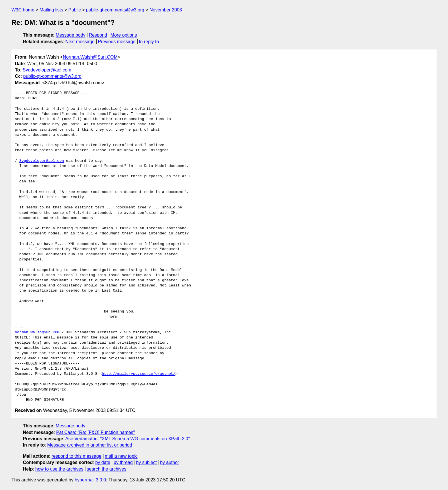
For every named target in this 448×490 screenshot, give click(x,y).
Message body (71, 35)
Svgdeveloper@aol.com (47, 70)
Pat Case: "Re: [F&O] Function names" (96, 432)
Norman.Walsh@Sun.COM (90, 57)
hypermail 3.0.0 (90, 480)
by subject (146, 462)
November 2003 (166, 10)
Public (75, 10)
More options (124, 35)
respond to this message (76, 456)
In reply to (149, 42)
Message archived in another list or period (90, 445)
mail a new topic (121, 456)
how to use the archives (59, 469)
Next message (80, 42)
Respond (98, 35)
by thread (123, 462)
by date (103, 462)
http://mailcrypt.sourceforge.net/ (138, 374)
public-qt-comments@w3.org (115, 10)
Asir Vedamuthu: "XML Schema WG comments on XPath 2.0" (128, 439)
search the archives (107, 469)
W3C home (23, 10)
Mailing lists (51, 10)
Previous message (117, 42)
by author (170, 462)
